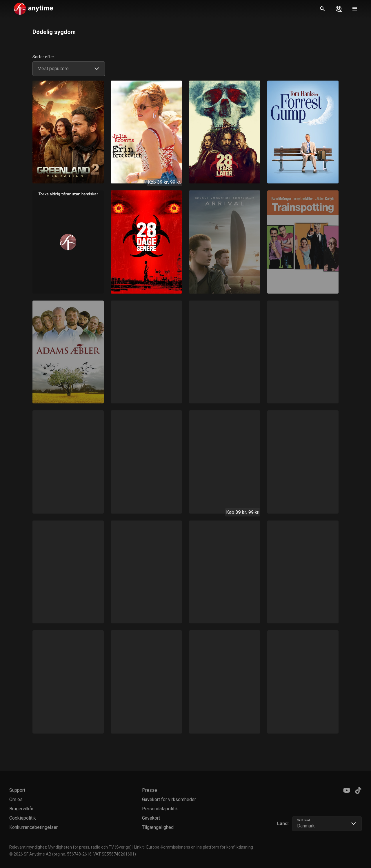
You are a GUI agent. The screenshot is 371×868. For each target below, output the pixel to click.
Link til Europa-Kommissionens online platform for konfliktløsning (194, 847)
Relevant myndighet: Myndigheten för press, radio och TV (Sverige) (70, 847)
